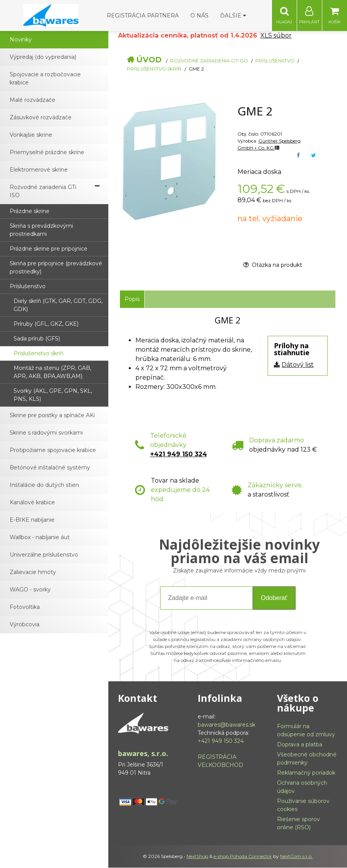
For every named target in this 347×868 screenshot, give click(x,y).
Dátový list (298, 365)
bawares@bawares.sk (226, 725)
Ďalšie (233, 15)
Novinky (21, 40)
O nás (199, 15)
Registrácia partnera (143, 15)
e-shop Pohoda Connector (243, 857)
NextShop (197, 857)
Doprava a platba (300, 745)
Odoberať (274, 598)
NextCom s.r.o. (296, 857)
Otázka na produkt (273, 265)
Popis (132, 299)
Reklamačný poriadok (306, 773)
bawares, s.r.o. (143, 754)
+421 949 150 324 (179, 455)
